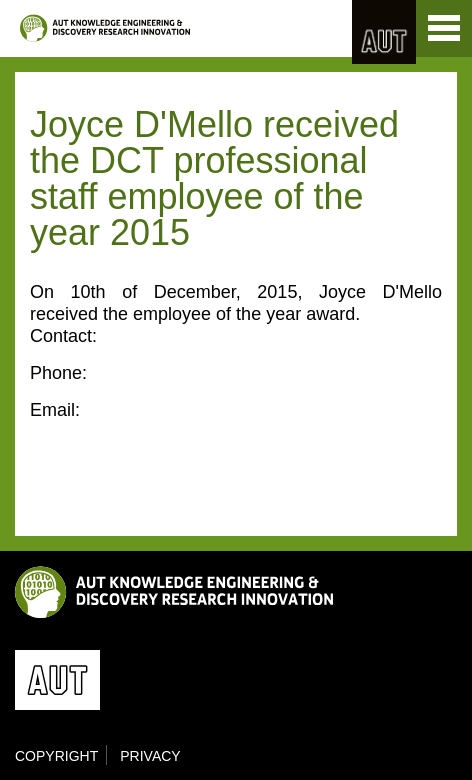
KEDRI (105, 28)
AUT (384, 32)
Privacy (150, 756)
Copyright (56, 756)
